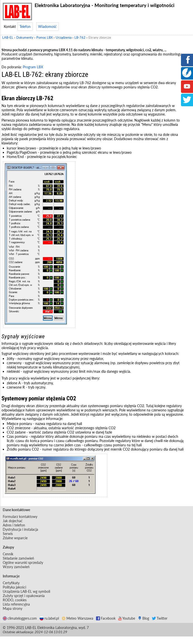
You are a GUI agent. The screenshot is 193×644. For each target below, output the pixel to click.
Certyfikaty (11, 583)
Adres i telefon (14, 525)
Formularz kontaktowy (20, 517)
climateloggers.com (20, 618)
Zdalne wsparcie (15, 538)
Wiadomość (47, 26)
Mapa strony (13, 608)
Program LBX (33, 67)
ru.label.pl (49, 618)
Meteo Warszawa (77, 618)
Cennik (8, 554)
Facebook (106, 618)
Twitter (160, 618)
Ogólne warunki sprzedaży (23, 562)
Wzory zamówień (16, 567)
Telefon (25, 26)
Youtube (127, 618)
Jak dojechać (13, 521)
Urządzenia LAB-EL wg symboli (26, 591)
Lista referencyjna (16, 604)
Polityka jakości (14, 587)
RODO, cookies (15, 600)
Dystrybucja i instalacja (20, 529)
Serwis (8, 534)
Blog (143, 618)
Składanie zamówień (18, 558)
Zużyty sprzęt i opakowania (24, 596)
